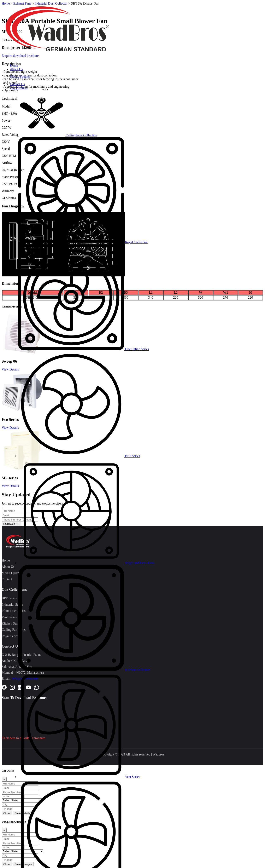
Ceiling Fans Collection (58, 135)
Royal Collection (83, 242)
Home (14, 65)
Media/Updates (20, 77)
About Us (16, 69)
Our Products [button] (19, 88)
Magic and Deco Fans (86, 563)
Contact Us (17, 84)
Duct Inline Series (84, 349)
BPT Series (79, 456)
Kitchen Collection (84, 670)
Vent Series (79, 777)
